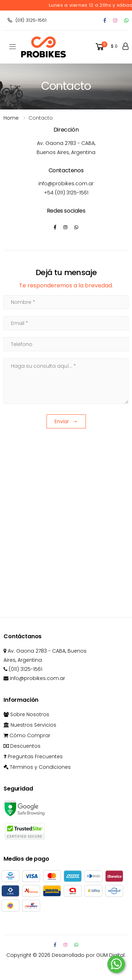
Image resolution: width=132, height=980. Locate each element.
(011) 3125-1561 (27, 20)
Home (11, 118)
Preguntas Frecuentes (33, 756)
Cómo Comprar (27, 735)
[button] (106, 47)
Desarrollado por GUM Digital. (89, 955)
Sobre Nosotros (26, 714)
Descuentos (22, 746)
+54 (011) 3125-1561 (66, 193)
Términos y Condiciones (37, 767)
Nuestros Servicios (30, 725)
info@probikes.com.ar (66, 184)
